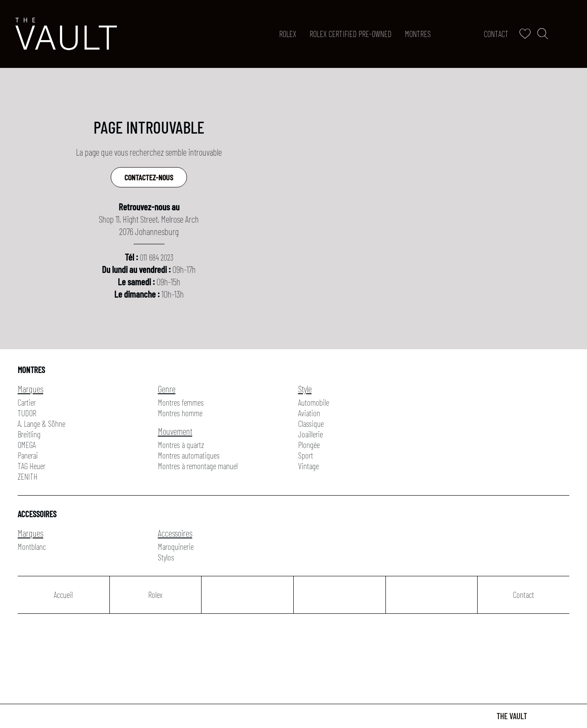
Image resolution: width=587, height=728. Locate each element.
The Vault (512, 716)
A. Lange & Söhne (41, 424)
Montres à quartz (181, 445)
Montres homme (180, 413)
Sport (306, 455)
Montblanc (32, 547)
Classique (311, 424)
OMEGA (27, 445)
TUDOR (27, 413)
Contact (496, 34)
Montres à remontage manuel (198, 466)
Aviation (309, 413)
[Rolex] (570, 34)
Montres (418, 34)
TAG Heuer (32, 466)
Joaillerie (310, 434)
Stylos (166, 557)
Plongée (309, 445)
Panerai (28, 455)
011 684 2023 (157, 257)
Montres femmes (181, 402)
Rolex (288, 34)
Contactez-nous (149, 177)
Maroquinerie (176, 547)
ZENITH (28, 476)
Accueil (63, 595)
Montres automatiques (189, 455)
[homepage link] (66, 34)
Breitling (29, 434)
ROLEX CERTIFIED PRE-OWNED (351, 34)
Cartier (27, 402)
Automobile (314, 402)
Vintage (308, 466)
